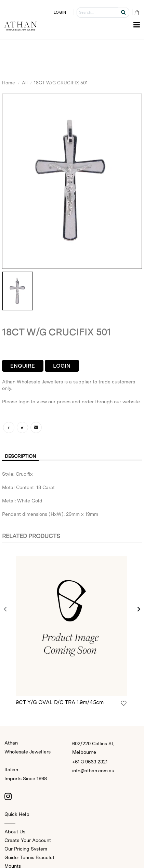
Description (20, 456)
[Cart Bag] (137, 13)
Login (62, 366)
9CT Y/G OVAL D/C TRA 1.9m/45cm (60, 702)
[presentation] (5, 610)
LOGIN (60, 12)
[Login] (124, 703)
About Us (15, 832)
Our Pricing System (26, 849)
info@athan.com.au (93, 771)
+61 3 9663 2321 (90, 762)
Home (9, 83)
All (25, 83)
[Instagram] (8, 796)
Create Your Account (28, 840)
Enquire (23, 366)
